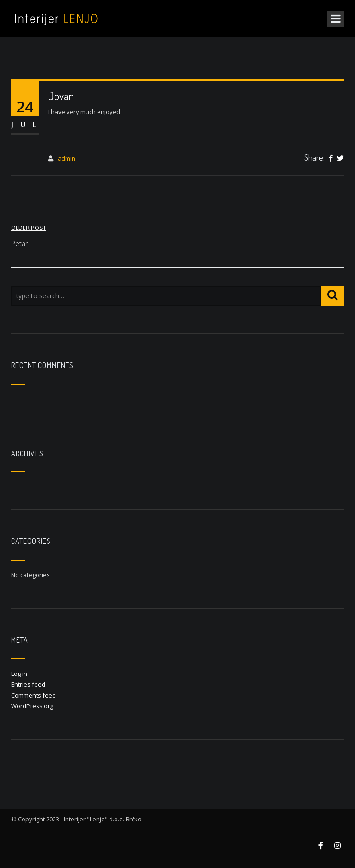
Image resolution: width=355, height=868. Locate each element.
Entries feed (28, 684)
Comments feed (34, 695)
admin (67, 158)
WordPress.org (32, 706)
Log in (19, 674)
